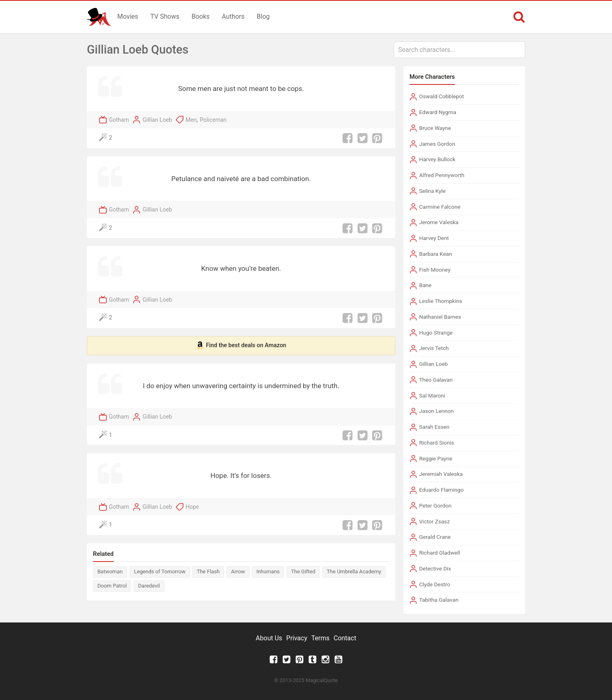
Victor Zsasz (434, 521)
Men (191, 120)
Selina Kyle (432, 191)
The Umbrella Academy (354, 571)
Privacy (297, 638)
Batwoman (110, 571)
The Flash (208, 571)
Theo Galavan (436, 380)
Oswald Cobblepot (442, 96)
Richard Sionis (437, 443)
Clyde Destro (435, 584)
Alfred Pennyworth (442, 175)
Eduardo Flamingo (442, 490)
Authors (233, 16)
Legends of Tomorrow (160, 571)
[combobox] (459, 50)
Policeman (213, 120)
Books (201, 16)
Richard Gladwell (440, 553)
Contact (345, 638)
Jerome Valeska (439, 222)
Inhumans (268, 571)
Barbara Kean (436, 254)
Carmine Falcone (440, 207)
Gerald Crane (435, 537)
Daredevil (149, 586)
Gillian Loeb (157, 120)
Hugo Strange (436, 333)
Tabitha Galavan (439, 600)
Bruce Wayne (435, 128)
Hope (192, 507)
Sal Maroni (432, 395)
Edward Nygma (438, 112)
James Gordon (437, 144)
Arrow (238, 571)
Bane (426, 285)
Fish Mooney (435, 270)
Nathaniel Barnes (440, 317)
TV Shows (165, 16)
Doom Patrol (112, 586)
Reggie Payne (436, 458)
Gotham (119, 120)
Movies (128, 16)
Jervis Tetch (434, 348)
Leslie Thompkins (441, 301)
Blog (263, 16)
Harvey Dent (434, 238)
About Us (269, 638)
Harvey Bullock (437, 159)
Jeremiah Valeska (441, 474)
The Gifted (303, 571)
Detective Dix (435, 568)
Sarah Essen (434, 427)
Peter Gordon (435, 506)
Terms (320, 638)
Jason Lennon (436, 411)
